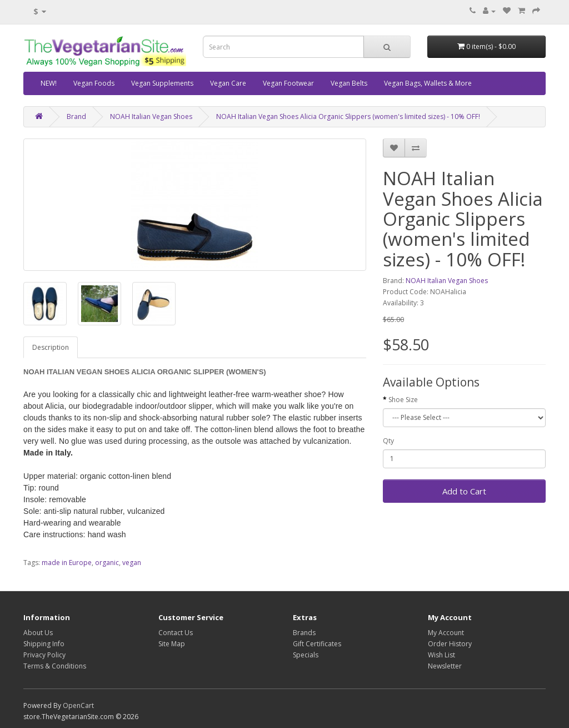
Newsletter (445, 666)
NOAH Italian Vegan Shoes (151, 117)
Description (51, 347)
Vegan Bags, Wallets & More (428, 83)
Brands (304, 633)
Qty (388, 441)
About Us (38, 633)
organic (107, 563)
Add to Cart (464, 491)
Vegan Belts (349, 83)
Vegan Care (228, 83)
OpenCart (78, 705)
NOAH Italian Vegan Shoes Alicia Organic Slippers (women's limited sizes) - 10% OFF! (348, 117)
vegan (132, 563)
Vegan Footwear (288, 83)
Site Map (172, 644)
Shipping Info (44, 644)
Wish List (441, 655)
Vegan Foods (94, 83)
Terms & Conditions (55, 666)
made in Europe (67, 563)
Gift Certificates (317, 644)
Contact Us (176, 633)
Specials (306, 655)
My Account (446, 633)
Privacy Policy (44, 655)
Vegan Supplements (162, 83)
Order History (450, 644)
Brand (76, 117)
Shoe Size (403, 400)
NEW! (49, 83)
